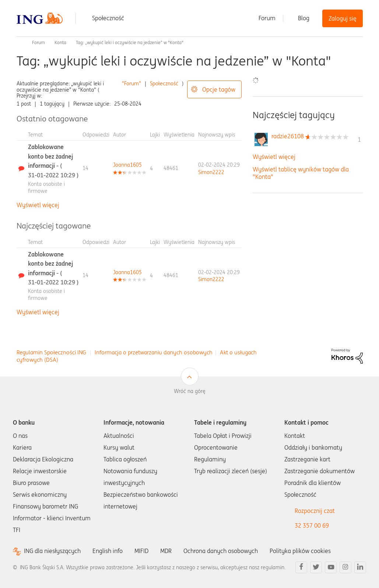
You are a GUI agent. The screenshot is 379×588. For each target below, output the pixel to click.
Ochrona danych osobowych (221, 551)
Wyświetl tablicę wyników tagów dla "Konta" (301, 173)
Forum (267, 18)
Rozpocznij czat (315, 511)
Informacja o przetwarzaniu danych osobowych (154, 352)
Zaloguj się (343, 18)
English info (108, 551)
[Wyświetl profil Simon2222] (211, 172)
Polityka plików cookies (300, 551)
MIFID (141, 551)
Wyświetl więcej (38, 205)
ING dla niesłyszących (52, 551)
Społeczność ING (20, 43)
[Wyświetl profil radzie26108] (288, 136)
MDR (166, 551)
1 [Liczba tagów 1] (359, 139)
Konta (60, 42)
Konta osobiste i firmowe (46, 187)
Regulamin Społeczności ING (51, 352)
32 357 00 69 (312, 525)
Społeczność (108, 18)
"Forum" (131, 84)
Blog (304, 18)
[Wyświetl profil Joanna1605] (127, 165)
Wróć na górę (190, 391)
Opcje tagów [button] (219, 89)
